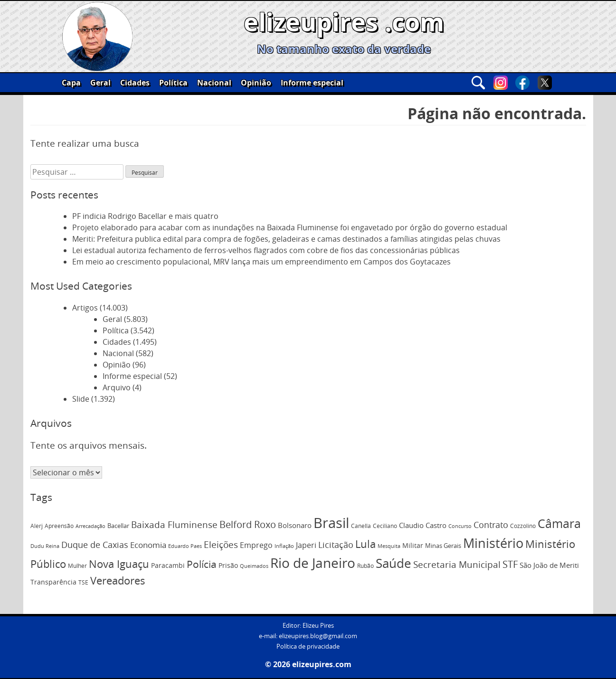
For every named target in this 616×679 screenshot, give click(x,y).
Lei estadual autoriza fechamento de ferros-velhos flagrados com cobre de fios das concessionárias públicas (266, 250)
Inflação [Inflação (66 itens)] (284, 546)
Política (173, 83)
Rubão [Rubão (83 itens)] (365, 566)
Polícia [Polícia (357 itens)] (202, 564)
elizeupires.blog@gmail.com (318, 636)
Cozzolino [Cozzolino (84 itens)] (523, 526)
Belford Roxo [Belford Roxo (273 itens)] (248, 524)
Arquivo (117, 387)
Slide (81, 399)
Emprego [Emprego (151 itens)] (256, 545)
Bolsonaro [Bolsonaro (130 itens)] (295, 525)
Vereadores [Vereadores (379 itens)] (118, 580)
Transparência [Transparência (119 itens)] (53, 582)
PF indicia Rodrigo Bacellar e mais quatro (145, 216)
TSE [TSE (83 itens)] (83, 582)
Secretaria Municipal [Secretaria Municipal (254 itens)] (457, 565)
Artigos (85, 308)
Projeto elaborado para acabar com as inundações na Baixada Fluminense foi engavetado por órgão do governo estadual (290, 227)
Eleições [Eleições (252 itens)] (221, 545)
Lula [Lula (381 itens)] (365, 544)
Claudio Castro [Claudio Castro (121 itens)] (423, 525)
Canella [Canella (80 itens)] (361, 526)
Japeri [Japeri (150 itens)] (306, 545)
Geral (100, 83)
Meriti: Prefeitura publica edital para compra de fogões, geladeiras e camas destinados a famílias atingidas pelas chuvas (286, 239)
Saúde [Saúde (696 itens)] (393, 563)
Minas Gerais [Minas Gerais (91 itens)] (443, 546)
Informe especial (312, 83)
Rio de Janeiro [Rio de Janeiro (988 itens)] (313, 563)
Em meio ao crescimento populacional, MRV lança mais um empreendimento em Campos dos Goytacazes (261, 262)
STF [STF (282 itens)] (510, 564)
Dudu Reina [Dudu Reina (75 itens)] (45, 546)
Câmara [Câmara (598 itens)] (559, 523)
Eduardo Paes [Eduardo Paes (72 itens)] (185, 546)
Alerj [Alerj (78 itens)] (37, 526)
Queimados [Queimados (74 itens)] (254, 566)
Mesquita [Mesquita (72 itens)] (389, 546)
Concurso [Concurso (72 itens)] (460, 526)
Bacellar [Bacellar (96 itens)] (118, 526)
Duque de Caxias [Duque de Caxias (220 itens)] (95, 545)
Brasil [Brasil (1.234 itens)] (331, 523)
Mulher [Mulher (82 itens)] (77, 566)
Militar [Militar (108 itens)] (413, 546)
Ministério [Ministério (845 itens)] (493, 543)
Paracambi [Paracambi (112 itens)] (168, 565)
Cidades (135, 83)
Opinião (256, 83)
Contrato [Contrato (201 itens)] (491, 525)
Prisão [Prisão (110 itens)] (228, 565)
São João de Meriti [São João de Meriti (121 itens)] (549, 565)
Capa (71, 83)
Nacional (214, 83)
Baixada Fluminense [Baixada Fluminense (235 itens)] (174, 524)
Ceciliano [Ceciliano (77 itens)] (385, 526)
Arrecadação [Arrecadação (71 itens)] (90, 526)
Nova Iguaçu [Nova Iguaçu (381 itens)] (119, 564)
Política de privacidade (308, 646)
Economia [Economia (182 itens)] (148, 545)
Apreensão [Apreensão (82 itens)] (59, 526)
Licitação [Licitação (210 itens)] (336, 545)
